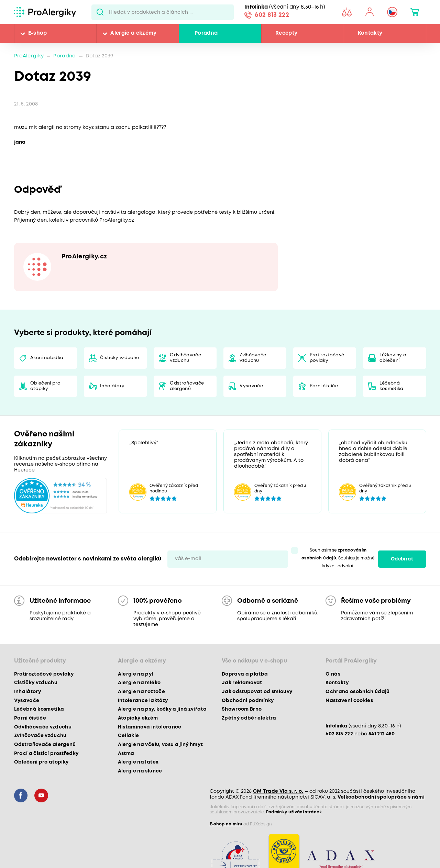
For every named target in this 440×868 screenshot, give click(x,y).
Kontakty (370, 33)
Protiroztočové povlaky (327, 358)
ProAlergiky (29, 56)
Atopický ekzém (138, 718)
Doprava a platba (245, 674)
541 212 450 (382, 734)
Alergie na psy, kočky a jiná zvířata (162, 709)
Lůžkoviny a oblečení (393, 358)
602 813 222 (272, 15)
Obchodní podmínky (248, 701)
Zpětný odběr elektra (249, 718)
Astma (126, 754)
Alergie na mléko (139, 683)
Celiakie (129, 736)
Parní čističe (324, 386)
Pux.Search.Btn (100, 12)
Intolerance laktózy (143, 701)
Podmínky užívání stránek (294, 812)
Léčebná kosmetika (392, 386)
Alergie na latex (138, 762)
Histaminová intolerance (150, 727)
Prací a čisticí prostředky (46, 754)
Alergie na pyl (136, 674)
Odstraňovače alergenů (187, 386)
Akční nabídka (47, 358)
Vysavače (251, 386)
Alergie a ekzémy (133, 33)
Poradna (206, 33)
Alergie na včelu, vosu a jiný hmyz (161, 745)
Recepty (286, 33)
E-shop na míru (226, 824)
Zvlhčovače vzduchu (253, 358)
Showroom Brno (242, 709)
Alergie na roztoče (141, 692)
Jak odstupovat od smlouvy (257, 692)
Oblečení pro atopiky (45, 386)
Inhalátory (112, 386)
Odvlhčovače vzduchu (185, 358)
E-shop (38, 33)
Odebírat (402, 559)
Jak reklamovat (242, 683)
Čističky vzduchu (119, 358)
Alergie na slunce (140, 771)
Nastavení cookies (349, 701)
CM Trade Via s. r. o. (278, 791)
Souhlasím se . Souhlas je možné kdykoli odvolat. (338, 558)
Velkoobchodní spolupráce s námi (381, 797)
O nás (333, 674)
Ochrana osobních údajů (357, 692)
